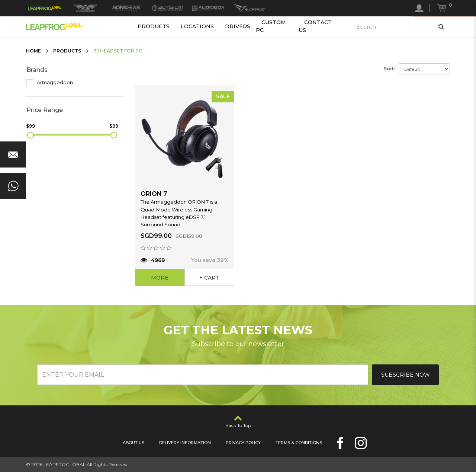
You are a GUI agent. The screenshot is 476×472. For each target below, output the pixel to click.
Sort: (389, 69)
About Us (134, 443)
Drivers (238, 26)
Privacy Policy (243, 443)
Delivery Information (185, 443)
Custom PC (271, 26)
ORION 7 (154, 194)
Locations (197, 26)
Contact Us (315, 26)
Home (33, 51)
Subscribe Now (406, 375)
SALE (223, 96)
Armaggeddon (50, 83)
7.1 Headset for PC (118, 51)
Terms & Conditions (299, 443)
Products (154, 26)
